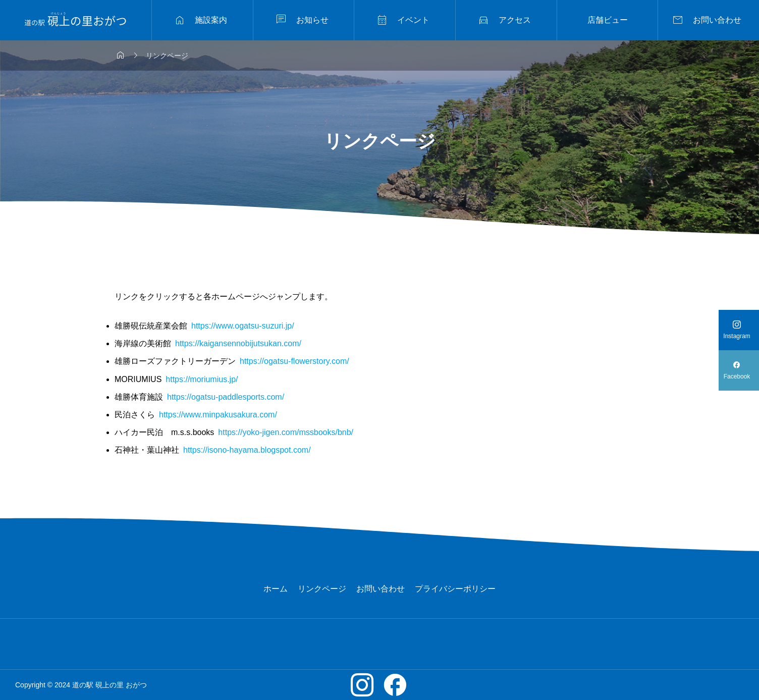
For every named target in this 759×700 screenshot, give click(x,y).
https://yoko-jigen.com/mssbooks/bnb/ (286, 432)
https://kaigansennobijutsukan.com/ (238, 343)
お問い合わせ (381, 589)
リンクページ (322, 589)
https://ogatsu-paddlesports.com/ (226, 397)
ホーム (276, 589)
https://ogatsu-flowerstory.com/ (294, 361)
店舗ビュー (608, 20)
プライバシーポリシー (455, 589)
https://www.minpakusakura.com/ (218, 415)
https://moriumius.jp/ (202, 379)
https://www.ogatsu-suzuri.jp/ (243, 326)
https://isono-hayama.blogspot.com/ (247, 450)
